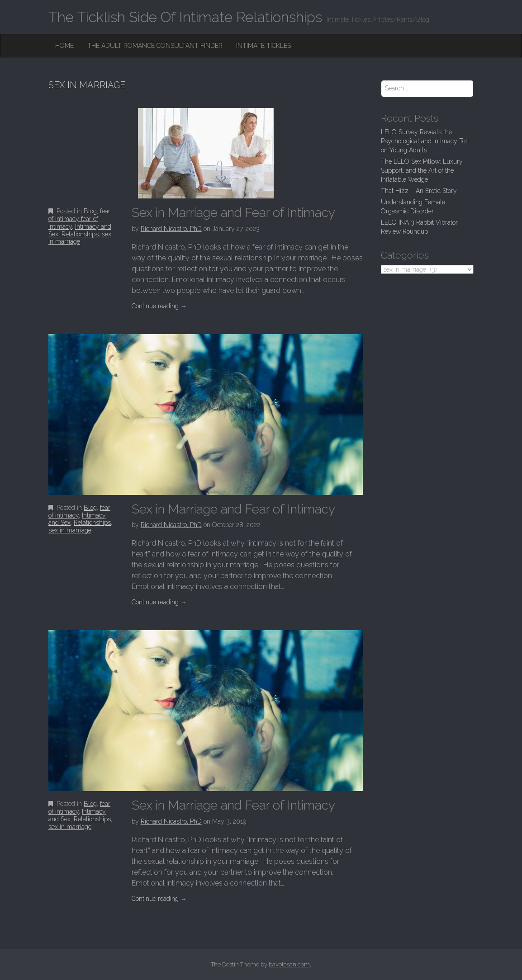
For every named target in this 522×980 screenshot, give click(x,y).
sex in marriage (80, 238)
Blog (90, 211)
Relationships (80, 234)
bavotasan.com (289, 964)
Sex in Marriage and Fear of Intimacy (233, 213)
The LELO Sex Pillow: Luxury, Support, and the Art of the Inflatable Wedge (422, 170)
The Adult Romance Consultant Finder (155, 46)
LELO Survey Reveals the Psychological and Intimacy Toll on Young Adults (425, 141)
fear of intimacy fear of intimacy (79, 219)
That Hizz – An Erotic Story (419, 191)
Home (64, 46)
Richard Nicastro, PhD (171, 229)
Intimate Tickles (263, 46)
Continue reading (159, 306)
